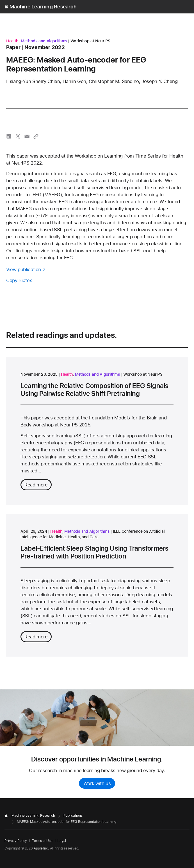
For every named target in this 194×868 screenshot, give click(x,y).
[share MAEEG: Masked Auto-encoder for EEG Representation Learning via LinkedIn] (9, 136)
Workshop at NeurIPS (90, 41)
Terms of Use (42, 841)
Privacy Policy (16, 841)
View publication (24, 269)
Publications (73, 816)
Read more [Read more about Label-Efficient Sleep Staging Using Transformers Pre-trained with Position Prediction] (36, 637)
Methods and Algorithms (44, 41)
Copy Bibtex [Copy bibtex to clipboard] (19, 280)
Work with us (97, 783)
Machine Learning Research (43, 7)
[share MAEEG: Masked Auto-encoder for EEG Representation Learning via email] (27, 136)
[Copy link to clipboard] (36, 136)
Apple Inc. (41, 848)
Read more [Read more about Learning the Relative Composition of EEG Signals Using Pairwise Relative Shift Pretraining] (36, 485)
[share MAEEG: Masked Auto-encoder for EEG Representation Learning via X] (18, 136)
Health (12, 41)
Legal (62, 841)
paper (13, 47)
